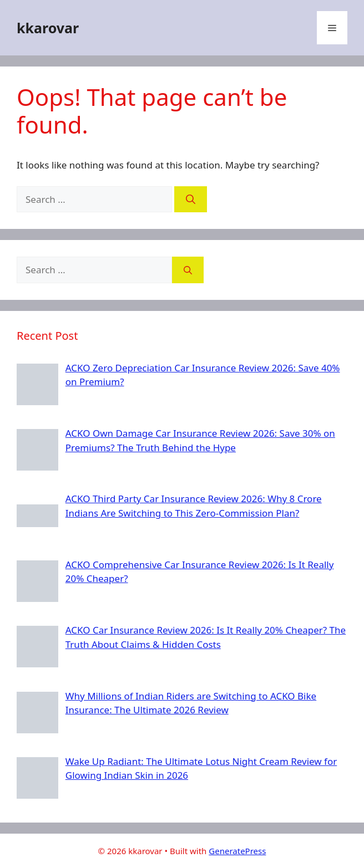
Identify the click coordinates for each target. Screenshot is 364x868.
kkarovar (48, 28)
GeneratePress (237, 851)
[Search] (191, 200)
